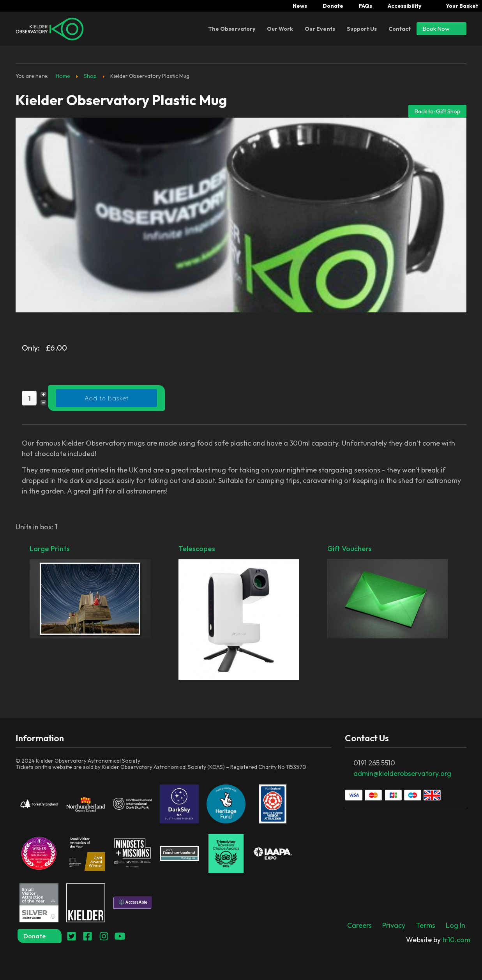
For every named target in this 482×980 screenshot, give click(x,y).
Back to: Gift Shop (437, 111)
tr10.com (438, 940)
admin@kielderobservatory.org (402, 773)
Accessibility (404, 6)
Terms (426, 925)
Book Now (441, 28)
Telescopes (239, 613)
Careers (359, 925)
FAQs (365, 6)
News (300, 6)
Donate (333, 6)
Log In (456, 925)
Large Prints (90, 592)
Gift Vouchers (388, 592)
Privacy (394, 925)
